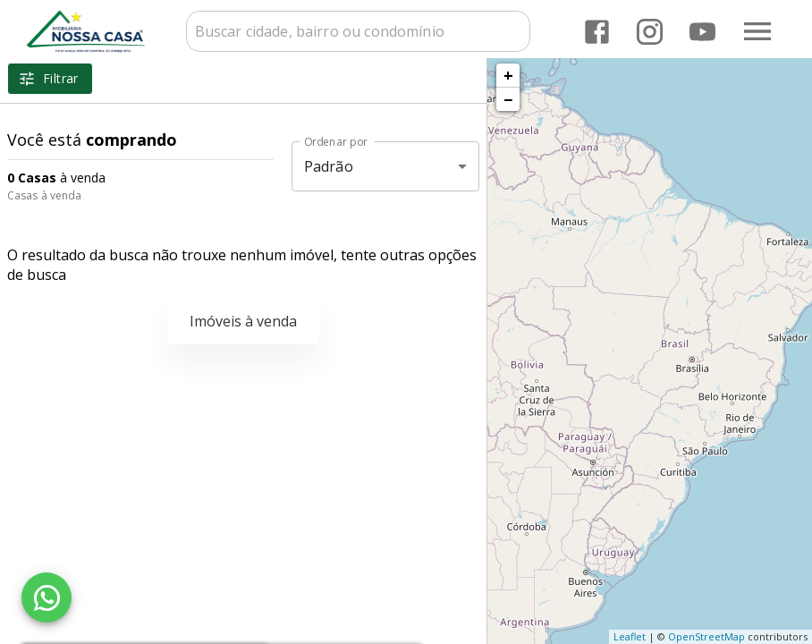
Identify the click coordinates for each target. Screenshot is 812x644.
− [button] (508, 99)
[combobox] (358, 31)
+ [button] (508, 75)
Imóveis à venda (243, 321)
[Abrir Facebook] (597, 32)
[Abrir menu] (757, 31)
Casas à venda (44, 195)
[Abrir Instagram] (650, 32)
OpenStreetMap (706, 636)
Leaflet (630, 636)
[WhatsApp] (47, 597)
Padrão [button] (329, 166)
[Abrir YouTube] (702, 32)
